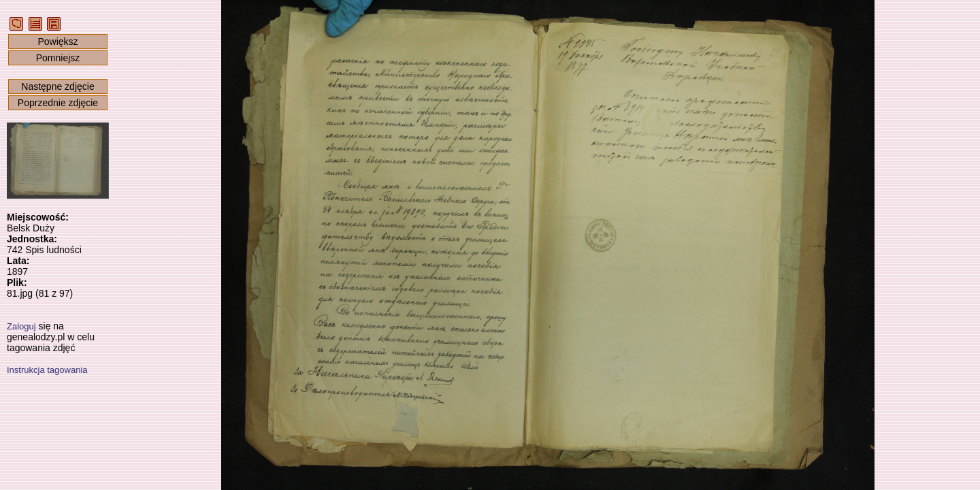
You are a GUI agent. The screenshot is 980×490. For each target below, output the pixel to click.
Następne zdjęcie (58, 86)
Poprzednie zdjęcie (58, 103)
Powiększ (58, 42)
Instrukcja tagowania (47, 370)
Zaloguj (21, 326)
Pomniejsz (58, 58)
